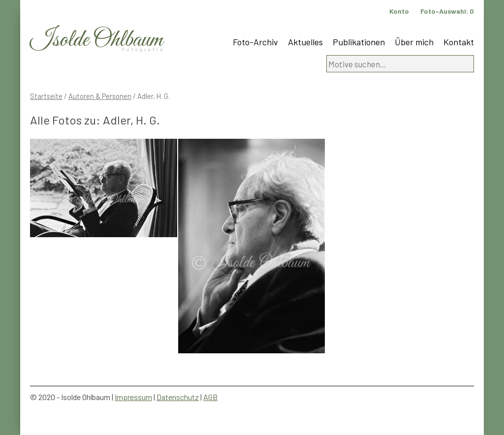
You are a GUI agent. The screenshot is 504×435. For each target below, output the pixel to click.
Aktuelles (305, 42)
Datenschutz (178, 397)
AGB (210, 397)
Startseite (46, 96)
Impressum (133, 397)
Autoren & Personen (100, 96)
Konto (399, 11)
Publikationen (359, 42)
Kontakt (459, 42)
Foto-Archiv (255, 42)
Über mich (414, 42)
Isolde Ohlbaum (96, 40)
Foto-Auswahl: (447, 11)
